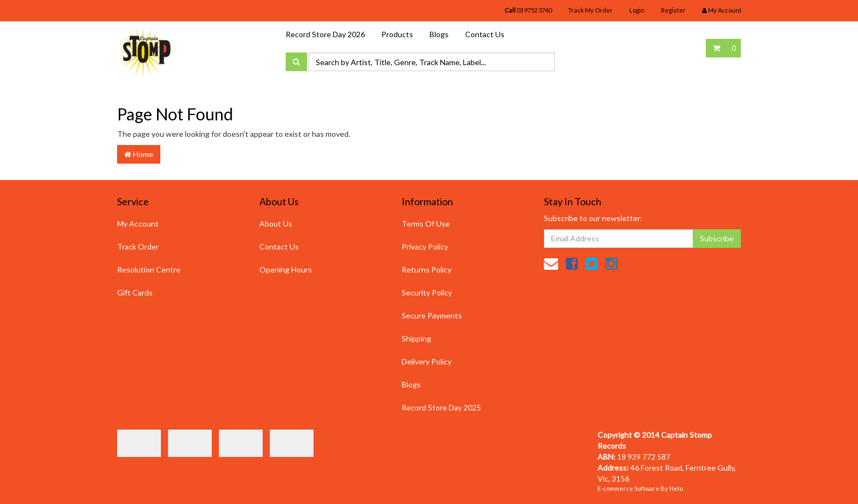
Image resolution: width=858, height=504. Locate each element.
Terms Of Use (426, 224)
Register (673, 10)
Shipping (416, 338)
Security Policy (427, 292)
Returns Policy (427, 270)
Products (397, 34)
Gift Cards (135, 292)
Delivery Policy (427, 361)
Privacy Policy (425, 247)
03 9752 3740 (528, 10)
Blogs (439, 34)
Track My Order (590, 10)
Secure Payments (432, 315)
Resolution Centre (149, 270)
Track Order (138, 247)
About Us (276, 224)
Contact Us (485, 34)
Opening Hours (286, 270)
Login (637, 10)
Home (139, 154)
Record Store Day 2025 (441, 407)
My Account (138, 224)
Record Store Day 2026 (325, 34)
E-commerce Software (628, 488)
